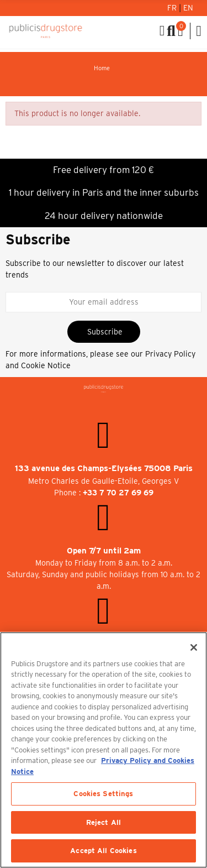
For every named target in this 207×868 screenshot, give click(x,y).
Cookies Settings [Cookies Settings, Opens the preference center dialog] (103, 794)
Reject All (104, 822)
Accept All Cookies (103, 851)
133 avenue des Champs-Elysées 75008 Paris (104, 468)
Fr (173, 8)
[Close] (194, 647)
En (188, 8)
